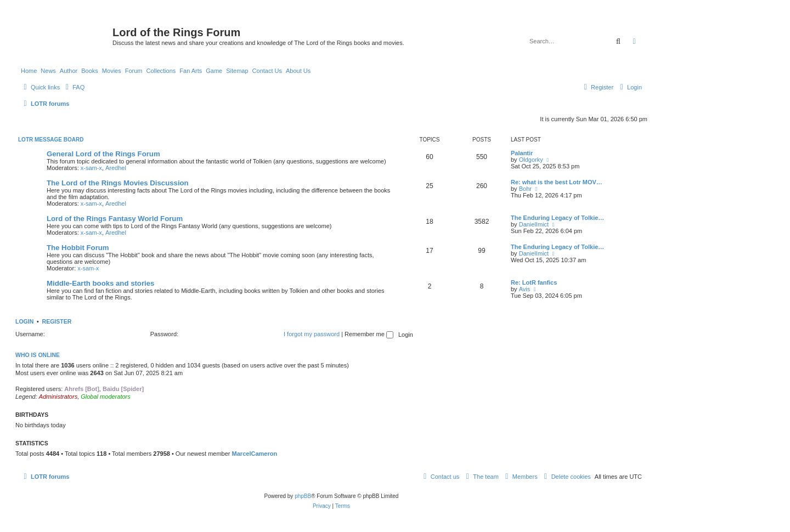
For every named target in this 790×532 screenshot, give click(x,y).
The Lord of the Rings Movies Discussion (118, 183)
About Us (298, 71)
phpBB (303, 496)
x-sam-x (91, 168)
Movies (112, 71)
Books (90, 71)
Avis (525, 289)
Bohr (525, 189)
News (48, 71)
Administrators (58, 397)
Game (214, 71)
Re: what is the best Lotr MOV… (557, 182)
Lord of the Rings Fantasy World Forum (115, 219)
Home (29, 71)
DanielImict (534, 224)
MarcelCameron (255, 454)
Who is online (38, 355)
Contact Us (267, 71)
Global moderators (106, 397)
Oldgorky (531, 160)
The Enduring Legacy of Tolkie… (557, 218)
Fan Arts (191, 71)
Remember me (369, 334)
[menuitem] (74, 87)
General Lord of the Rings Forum (103, 154)
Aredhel (116, 168)
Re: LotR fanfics (534, 282)
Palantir (522, 153)
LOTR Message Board (51, 140)
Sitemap (237, 71)
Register (57, 321)
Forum (134, 71)
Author (69, 71)
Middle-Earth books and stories (100, 283)
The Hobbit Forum (78, 248)
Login (24, 321)
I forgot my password (312, 334)
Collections (161, 71)
